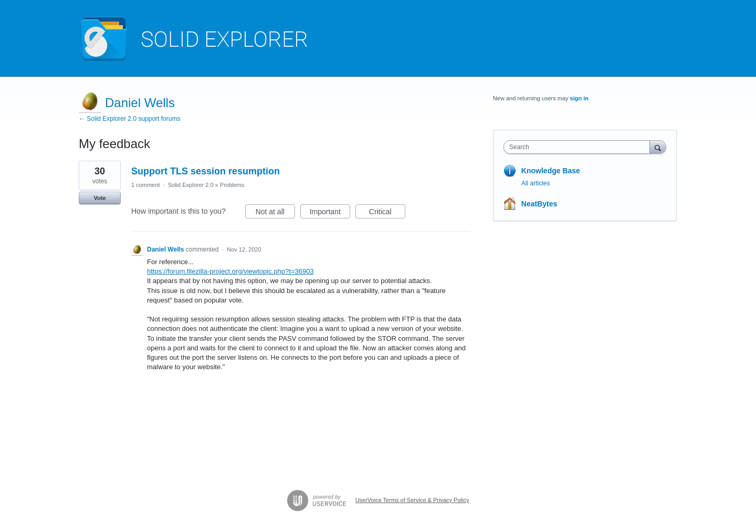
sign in (579, 98)
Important (330, 213)
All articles (536, 183)
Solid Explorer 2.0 (191, 185)
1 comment (145, 185)
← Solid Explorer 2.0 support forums (129, 119)
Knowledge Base (551, 171)
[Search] (658, 147)
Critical (387, 213)
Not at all (275, 213)
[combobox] (579, 147)
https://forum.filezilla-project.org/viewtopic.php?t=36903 (230, 271)
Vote (99, 198)
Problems (232, 185)
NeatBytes (539, 204)
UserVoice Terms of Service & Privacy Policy (412, 500)
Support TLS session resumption (206, 171)
